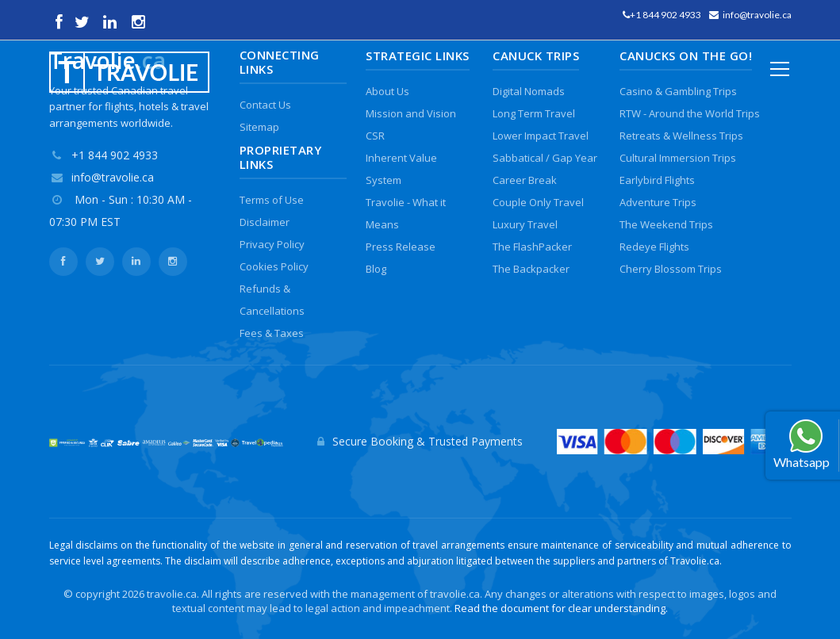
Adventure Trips (658, 202)
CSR (375, 136)
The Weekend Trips (666, 224)
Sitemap (259, 127)
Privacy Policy (272, 244)
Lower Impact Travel (541, 136)
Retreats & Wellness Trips (681, 136)
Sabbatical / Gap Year (545, 158)
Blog (376, 269)
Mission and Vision (411, 113)
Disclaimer (265, 222)
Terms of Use (272, 200)
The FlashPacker (532, 247)
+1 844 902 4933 (665, 15)
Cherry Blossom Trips (671, 269)
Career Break (525, 180)
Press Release (401, 247)
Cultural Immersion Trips (678, 158)
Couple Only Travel (538, 202)
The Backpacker (531, 269)
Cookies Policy (274, 266)
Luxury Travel (525, 224)
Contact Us (265, 105)
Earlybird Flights (657, 180)
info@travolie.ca (757, 15)
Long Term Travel (534, 113)
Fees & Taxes (272, 333)
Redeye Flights (654, 247)
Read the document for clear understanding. (561, 608)
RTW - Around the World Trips (690, 113)
